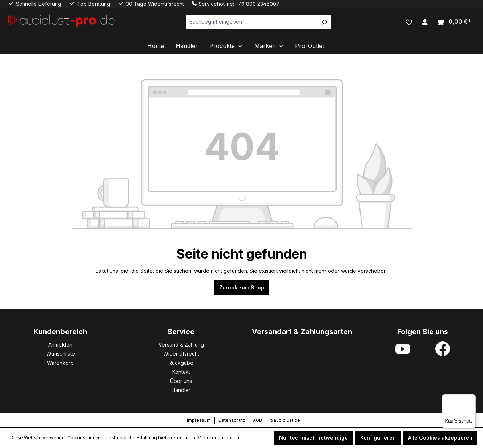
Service (181, 332)
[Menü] (471, 399)
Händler (181, 390)
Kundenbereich (60, 332)
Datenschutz (232, 420)
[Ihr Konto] (425, 21)
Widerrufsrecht (181, 354)
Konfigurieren (378, 438)
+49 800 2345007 (257, 4)
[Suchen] (324, 22)
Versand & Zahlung (181, 345)
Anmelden (60, 345)
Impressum (199, 420)
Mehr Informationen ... (220, 438)
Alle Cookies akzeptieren (440, 438)
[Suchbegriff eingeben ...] (251, 22)
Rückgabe (181, 363)
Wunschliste (61, 354)
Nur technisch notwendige (313, 438)
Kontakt (181, 372)
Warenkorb (60, 363)
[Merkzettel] (409, 21)
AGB (257, 420)
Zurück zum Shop (242, 287)
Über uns (181, 381)
